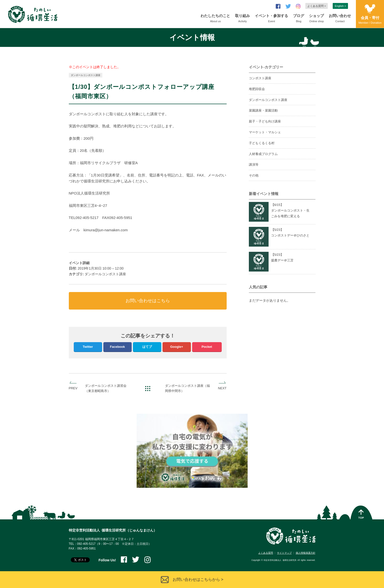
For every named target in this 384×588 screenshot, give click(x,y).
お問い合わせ (340, 19)
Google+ (177, 347)
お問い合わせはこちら (148, 301)
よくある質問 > (317, 6)
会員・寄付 (370, 20)
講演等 (254, 165)
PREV (73, 388)
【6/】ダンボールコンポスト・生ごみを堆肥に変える (290, 210)
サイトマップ (284, 553)
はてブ (147, 347)
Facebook (118, 347)
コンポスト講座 (260, 78)
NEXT (222, 388)
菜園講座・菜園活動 (263, 110)
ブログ (299, 19)
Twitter (88, 347)
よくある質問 (266, 553)
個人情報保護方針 (306, 553)
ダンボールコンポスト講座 (86, 75)
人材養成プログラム (263, 154)
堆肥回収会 (257, 89)
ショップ (316, 19)
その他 (254, 175)
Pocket (207, 347)
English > (340, 6)
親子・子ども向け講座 (265, 121)
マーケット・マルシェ (265, 132)
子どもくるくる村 (262, 143)
